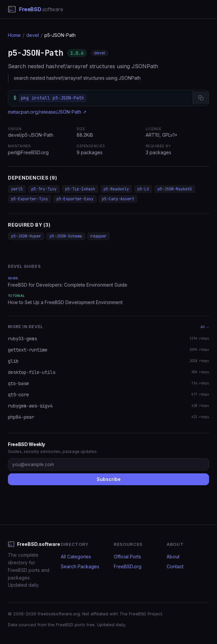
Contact (175, 566)
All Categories (76, 557)
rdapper (98, 236)
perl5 (17, 189)
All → (205, 327)
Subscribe (109, 479)
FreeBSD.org (128, 566)
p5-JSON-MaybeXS (175, 189)
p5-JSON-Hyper (26, 236)
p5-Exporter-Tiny (30, 199)
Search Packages (80, 566)
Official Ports (127, 557)
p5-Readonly (116, 189)
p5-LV (143, 189)
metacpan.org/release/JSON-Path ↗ (47, 112)
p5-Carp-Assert (118, 199)
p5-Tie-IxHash (80, 189)
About (173, 557)
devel (33, 35)
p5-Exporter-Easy (75, 199)
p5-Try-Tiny (44, 189)
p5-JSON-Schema (66, 236)
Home (14, 35)
